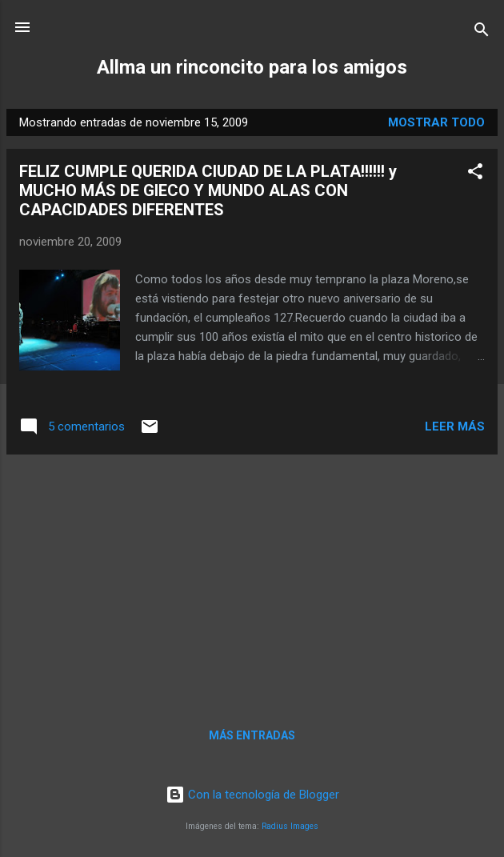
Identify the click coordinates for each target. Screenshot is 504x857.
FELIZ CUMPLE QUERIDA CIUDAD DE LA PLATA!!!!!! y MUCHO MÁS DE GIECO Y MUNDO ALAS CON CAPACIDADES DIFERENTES (208, 190)
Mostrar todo (436, 122)
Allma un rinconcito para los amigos (252, 67)
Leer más (455, 426)
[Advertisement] (252, 579)
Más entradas (252, 735)
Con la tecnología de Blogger (252, 795)
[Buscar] (482, 32)
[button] (475, 174)
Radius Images (290, 826)
